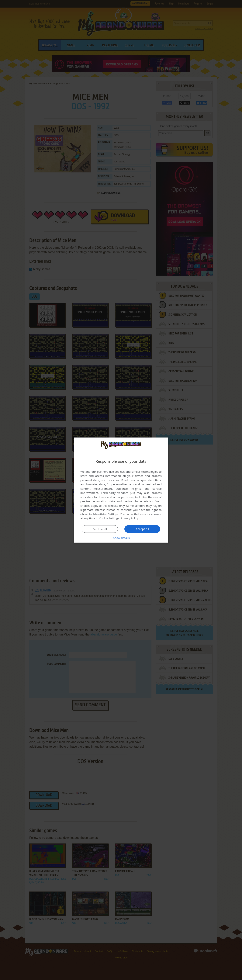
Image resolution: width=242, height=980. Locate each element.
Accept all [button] (142, 529)
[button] (121, 538)
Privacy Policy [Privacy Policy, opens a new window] (130, 518)
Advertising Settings (105, 514)
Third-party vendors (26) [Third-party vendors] (118, 493)
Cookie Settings (109, 518)
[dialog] (121, 490)
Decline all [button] (100, 529)
